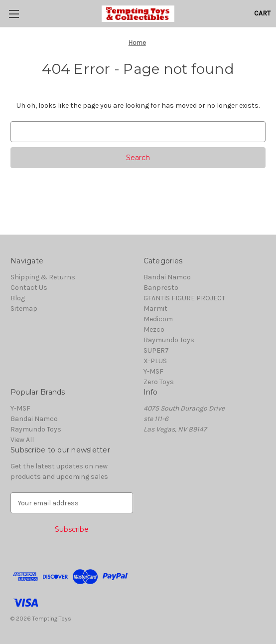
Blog (18, 298)
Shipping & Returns (43, 277)
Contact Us (29, 288)
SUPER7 (156, 350)
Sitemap (24, 309)
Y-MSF (153, 371)
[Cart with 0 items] (262, 13)
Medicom (158, 319)
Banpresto (161, 288)
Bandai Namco (167, 277)
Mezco (154, 329)
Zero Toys (159, 382)
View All (22, 440)
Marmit (155, 309)
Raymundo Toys (169, 340)
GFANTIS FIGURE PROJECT (184, 298)
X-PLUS (155, 361)
